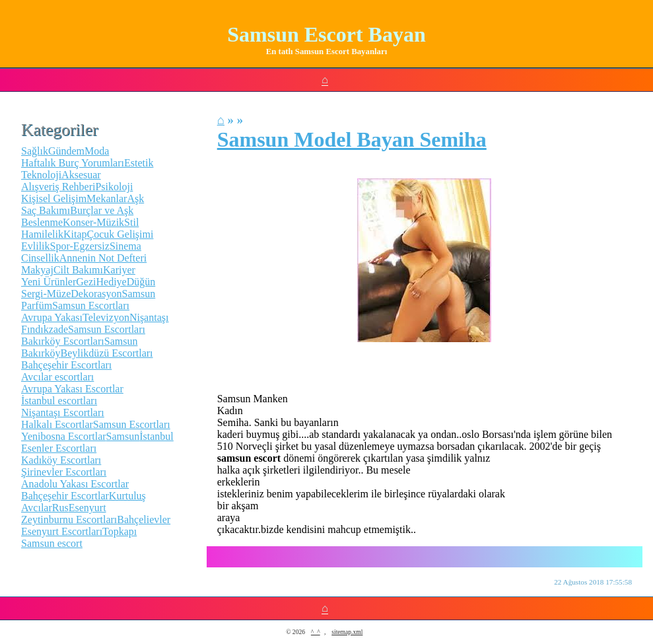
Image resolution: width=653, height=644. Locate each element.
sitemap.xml (347, 632)
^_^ (316, 632)
